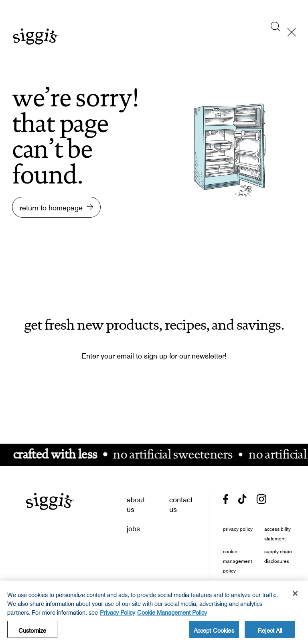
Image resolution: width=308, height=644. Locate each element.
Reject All (270, 631)
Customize (32, 631)
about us (136, 503)
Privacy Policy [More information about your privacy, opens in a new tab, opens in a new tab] (118, 613)
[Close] (295, 595)
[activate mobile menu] (280, 48)
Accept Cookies (214, 631)
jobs (133, 527)
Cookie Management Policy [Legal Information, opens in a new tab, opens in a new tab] (172, 613)
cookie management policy (237, 560)
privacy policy (238, 528)
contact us (181, 503)
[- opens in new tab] (226, 499)
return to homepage (51, 206)
